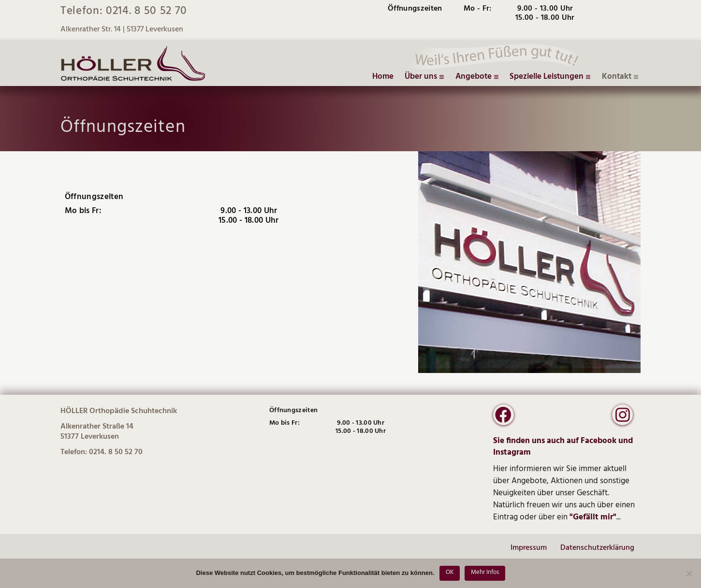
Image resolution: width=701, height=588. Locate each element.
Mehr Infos (485, 572)
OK (450, 572)
